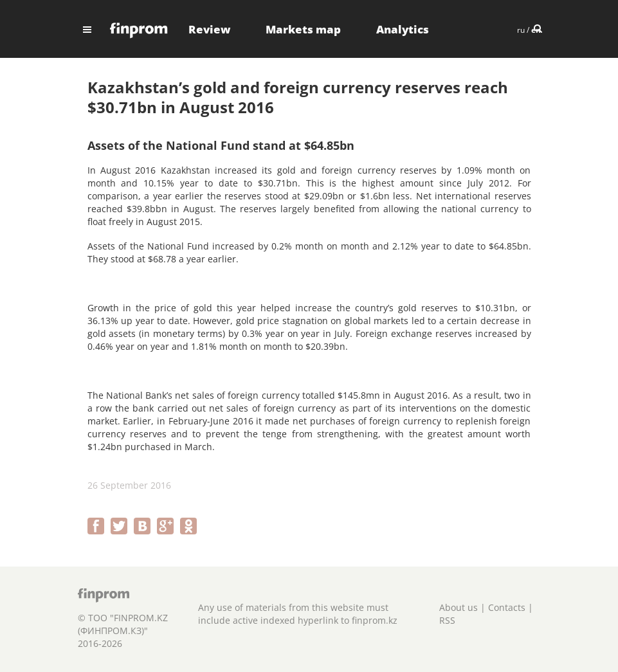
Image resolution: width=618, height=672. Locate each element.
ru (521, 30)
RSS (447, 620)
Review (209, 29)
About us (459, 607)
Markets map (303, 29)
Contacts (507, 607)
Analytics (403, 29)
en (536, 30)
